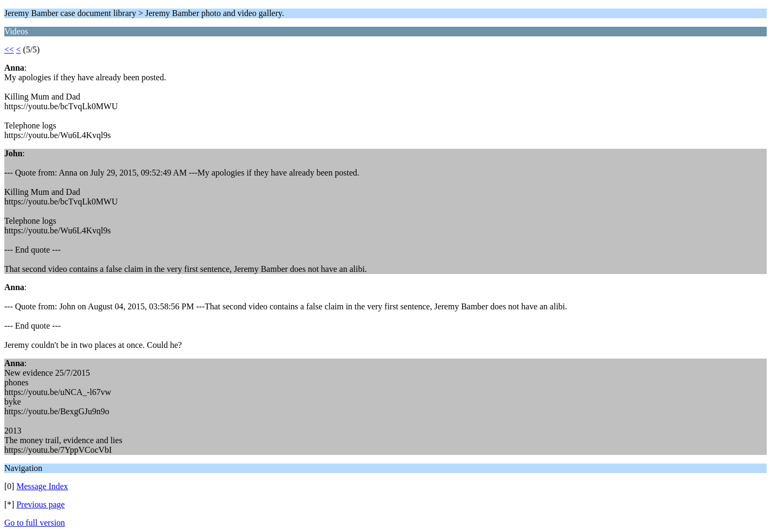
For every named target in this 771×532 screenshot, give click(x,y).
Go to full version (35, 523)
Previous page (41, 504)
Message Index (42, 486)
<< (9, 50)
